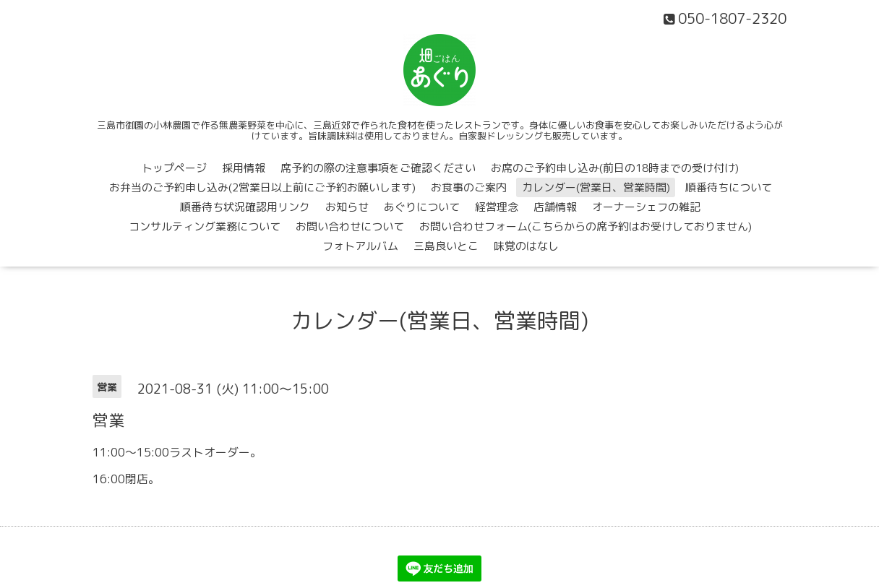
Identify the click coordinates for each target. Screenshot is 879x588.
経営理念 (497, 207)
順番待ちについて (729, 187)
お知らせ (347, 207)
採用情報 (244, 168)
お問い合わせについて (350, 226)
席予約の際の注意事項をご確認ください (378, 168)
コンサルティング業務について (205, 226)
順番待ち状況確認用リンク (245, 207)
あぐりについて (422, 207)
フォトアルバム (360, 246)
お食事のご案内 (469, 187)
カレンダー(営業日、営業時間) (596, 187)
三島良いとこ (446, 246)
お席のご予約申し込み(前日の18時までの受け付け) (615, 168)
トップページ (174, 168)
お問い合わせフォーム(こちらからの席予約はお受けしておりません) (586, 226)
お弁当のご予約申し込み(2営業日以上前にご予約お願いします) (262, 187)
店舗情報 (555, 207)
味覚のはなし (526, 246)
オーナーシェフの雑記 (646, 207)
